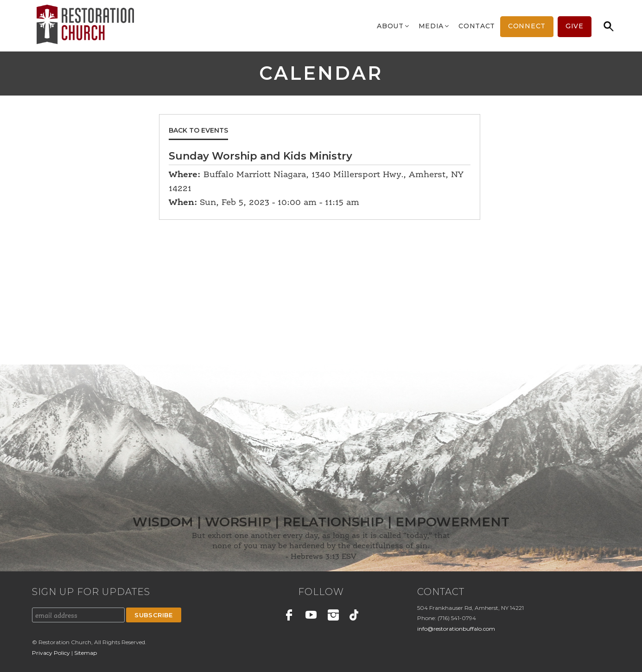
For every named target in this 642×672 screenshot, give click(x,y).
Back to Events (198, 130)
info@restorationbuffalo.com (456, 629)
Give (575, 26)
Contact (477, 26)
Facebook (289, 616)
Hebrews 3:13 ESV (324, 557)
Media (435, 26)
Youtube (311, 616)
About (394, 26)
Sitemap (86, 653)
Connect (527, 26)
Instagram (333, 616)
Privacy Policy (52, 653)
